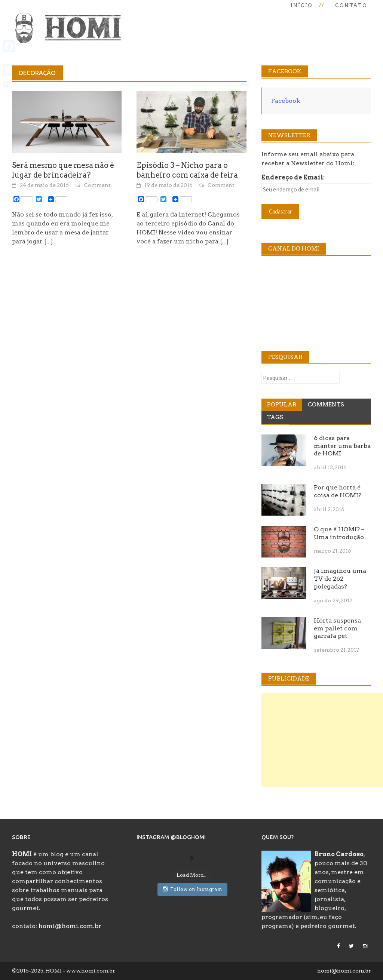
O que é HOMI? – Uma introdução (339, 533)
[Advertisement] (322, 740)
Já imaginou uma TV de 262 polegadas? (340, 579)
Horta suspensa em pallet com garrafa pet (337, 628)
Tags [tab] (275, 417)
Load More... (191, 875)
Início (302, 5)
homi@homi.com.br (70, 926)
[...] (48, 241)
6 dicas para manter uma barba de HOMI (342, 446)
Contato (351, 5)
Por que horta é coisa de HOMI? (338, 491)
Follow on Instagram (192, 889)
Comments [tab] (326, 405)
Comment (97, 185)
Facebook (286, 101)
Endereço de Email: (293, 177)
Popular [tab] (282, 405)
